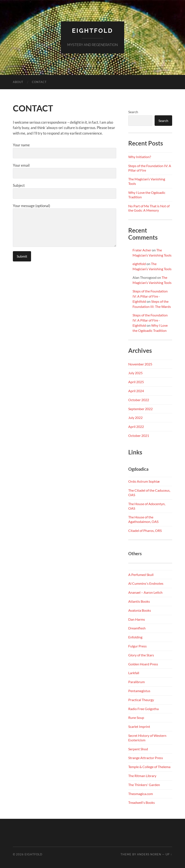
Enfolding (135, 637)
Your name (65, 151)
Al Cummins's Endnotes (146, 583)
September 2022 (140, 409)
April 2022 (136, 427)
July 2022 (135, 418)
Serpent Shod (138, 749)
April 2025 (136, 382)
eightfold (139, 264)
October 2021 (139, 435)
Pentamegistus (139, 691)
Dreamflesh (137, 628)
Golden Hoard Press (143, 664)
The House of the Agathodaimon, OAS (143, 519)
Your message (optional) (65, 225)
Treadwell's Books (142, 802)
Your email (65, 171)
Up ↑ (169, 854)
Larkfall (134, 673)
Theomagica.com (141, 794)
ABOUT (18, 82)
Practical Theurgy (141, 700)
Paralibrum (137, 682)
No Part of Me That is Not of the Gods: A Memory (149, 208)
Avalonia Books (140, 610)
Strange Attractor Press (146, 758)
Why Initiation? (140, 157)
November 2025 (140, 364)
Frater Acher (142, 250)
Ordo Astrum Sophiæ (144, 481)
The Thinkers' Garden (144, 785)
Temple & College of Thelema (149, 767)
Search (133, 112)
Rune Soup (136, 717)
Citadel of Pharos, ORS (145, 530)
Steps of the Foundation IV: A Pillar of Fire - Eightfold (150, 296)
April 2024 (136, 391)
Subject (65, 191)
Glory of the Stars (141, 655)
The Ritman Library (142, 776)
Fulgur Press (137, 646)
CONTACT (39, 82)
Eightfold (92, 31)
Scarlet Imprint (139, 726)
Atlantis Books (139, 601)
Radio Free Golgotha (143, 709)
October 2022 (139, 400)
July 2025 (135, 373)
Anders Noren (149, 854)
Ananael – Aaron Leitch (145, 592)
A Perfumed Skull (141, 575)
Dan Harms (137, 619)
